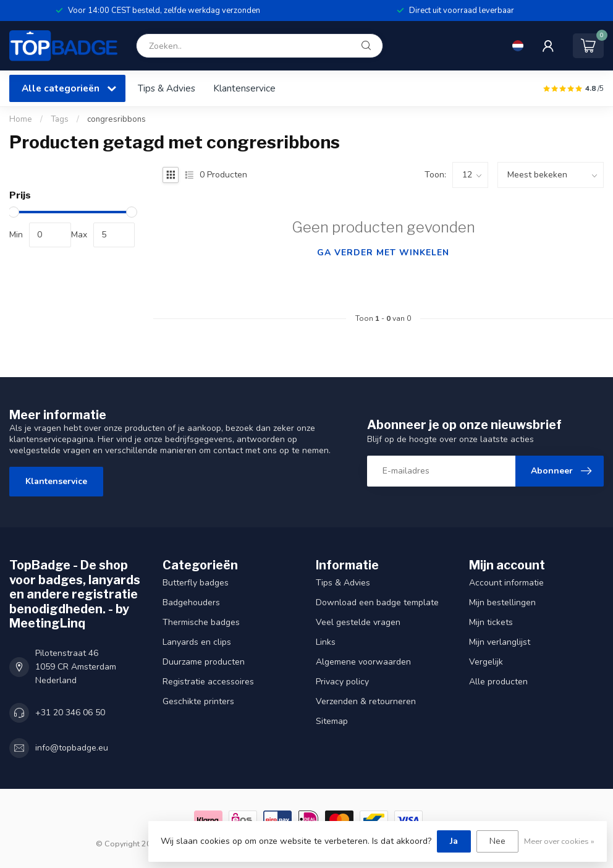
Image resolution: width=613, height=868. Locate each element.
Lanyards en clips (197, 642)
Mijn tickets (491, 622)
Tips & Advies (167, 88)
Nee (497, 841)
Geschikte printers (198, 701)
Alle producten (498, 682)
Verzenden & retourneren (366, 701)
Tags (60, 119)
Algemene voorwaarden (363, 662)
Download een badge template (377, 602)
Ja (454, 841)
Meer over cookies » (559, 841)
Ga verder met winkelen (383, 253)
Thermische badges (201, 622)
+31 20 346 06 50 (70, 713)
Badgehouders (191, 602)
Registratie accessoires (208, 682)
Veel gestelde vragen (358, 622)
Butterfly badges (196, 583)
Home (21, 119)
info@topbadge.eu (72, 748)
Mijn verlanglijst (500, 642)
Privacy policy (342, 682)
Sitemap (332, 721)
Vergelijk (486, 662)
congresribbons (116, 119)
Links (326, 642)
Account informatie (506, 583)
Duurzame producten (204, 662)
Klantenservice (244, 88)
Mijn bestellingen (502, 602)
